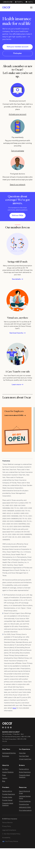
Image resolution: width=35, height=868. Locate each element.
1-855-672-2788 (8, 2)
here (14, 708)
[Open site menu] (31, 8)
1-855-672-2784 (21, 739)
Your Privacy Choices (12, 841)
